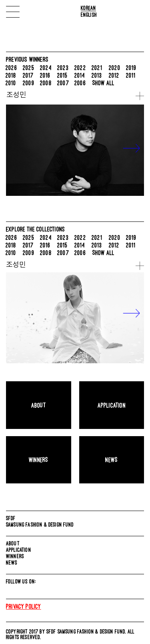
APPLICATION (19, 550)
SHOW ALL (103, 83)
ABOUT (13, 543)
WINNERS (15, 556)
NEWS (12, 562)
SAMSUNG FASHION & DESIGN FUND (40, 524)
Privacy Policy (24, 606)
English (89, 15)
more (140, 96)
